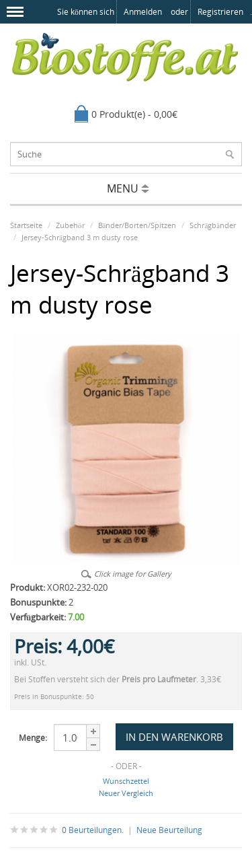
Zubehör (70, 225)
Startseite (26, 225)
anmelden (143, 12)
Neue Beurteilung (169, 830)
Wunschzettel (126, 781)
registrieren (220, 12)
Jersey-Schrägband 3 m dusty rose (80, 237)
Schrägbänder (213, 225)
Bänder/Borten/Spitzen (137, 225)
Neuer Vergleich (126, 793)
